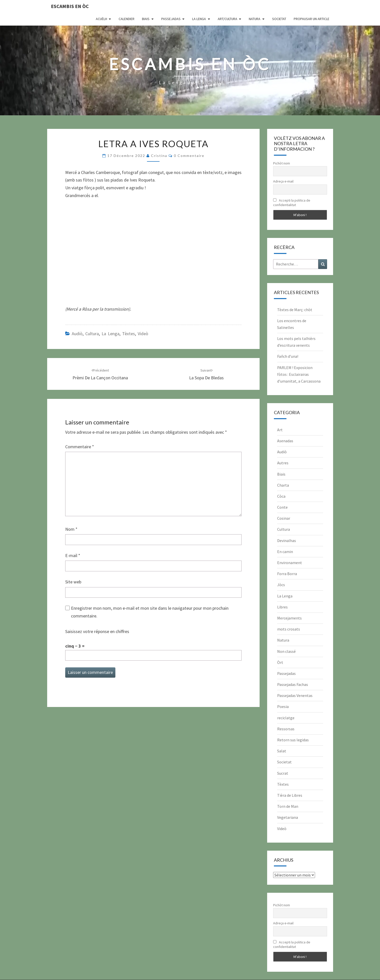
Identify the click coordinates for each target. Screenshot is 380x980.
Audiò (77, 334)
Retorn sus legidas (293, 740)
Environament (290, 563)
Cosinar (284, 518)
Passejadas (171, 19)
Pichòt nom (282, 163)
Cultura (92, 334)
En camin (285, 552)
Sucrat (283, 773)
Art (280, 430)
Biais (146, 19)
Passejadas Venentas (295, 695)
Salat (282, 751)
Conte (282, 507)
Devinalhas (287, 541)
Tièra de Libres (290, 795)
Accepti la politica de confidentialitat (292, 203)
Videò (143, 334)
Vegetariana (288, 817)
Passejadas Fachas (293, 684)
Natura (255, 19)
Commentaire (80, 447)
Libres (282, 607)
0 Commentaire (189, 156)
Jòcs (281, 585)
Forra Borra (287, 574)
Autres (283, 463)
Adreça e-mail (283, 181)
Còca (281, 496)
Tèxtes (129, 334)
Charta (283, 485)
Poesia (283, 706)
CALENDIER (127, 19)
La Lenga (199, 19)
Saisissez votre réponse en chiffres (97, 631)
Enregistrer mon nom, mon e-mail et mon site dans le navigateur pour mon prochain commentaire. (150, 612)
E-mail (73, 555)
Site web (73, 582)
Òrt (280, 662)
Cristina (159, 156)
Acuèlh (101, 19)
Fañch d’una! (288, 356)
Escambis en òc (70, 6)
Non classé (286, 651)
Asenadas (285, 441)
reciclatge (286, 718)
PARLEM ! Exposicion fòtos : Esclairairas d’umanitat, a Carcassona (299, 374)
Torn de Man (288, 806)
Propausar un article (312, 19)
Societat (279, 19)
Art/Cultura (227, 19)
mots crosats (289, 629)
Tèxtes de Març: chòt (295, 310)
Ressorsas (286, 729)
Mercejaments (289, 618)
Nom (71, 529)
